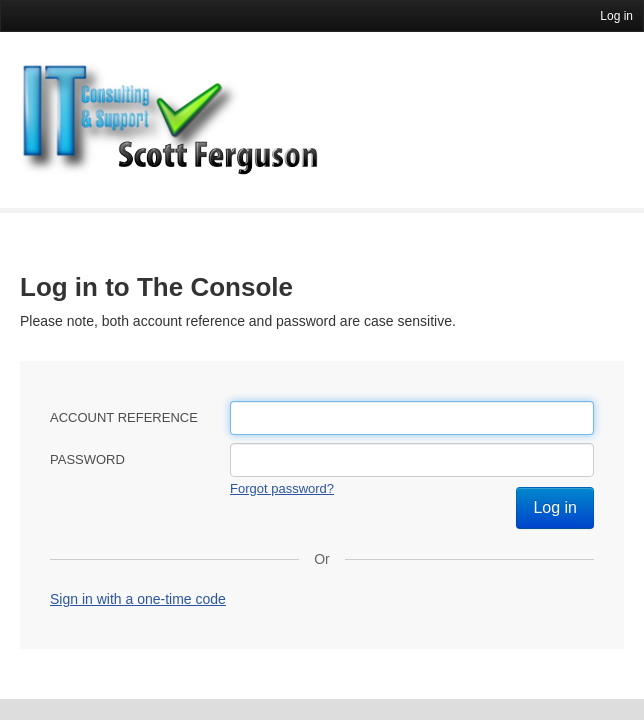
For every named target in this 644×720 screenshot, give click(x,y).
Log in (616, 16)
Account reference (124, 417)
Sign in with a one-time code (138, 599)
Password (87, 459)
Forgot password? (282, 488)
